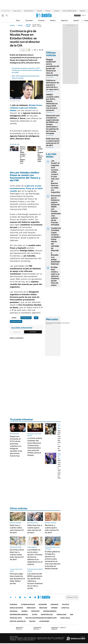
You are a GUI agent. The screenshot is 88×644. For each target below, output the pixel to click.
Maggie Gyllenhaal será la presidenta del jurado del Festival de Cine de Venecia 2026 (53, 67)
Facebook (15, 597)
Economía (29, 20)
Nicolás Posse (28, 25)
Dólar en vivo (17, 11)
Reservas (82, 11)
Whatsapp (35, 597)
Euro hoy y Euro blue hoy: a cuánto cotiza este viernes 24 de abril (17, 555)
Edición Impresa (50, 611)
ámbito (12, 25)
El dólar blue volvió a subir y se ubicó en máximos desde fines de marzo (55, 276)
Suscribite (33, 332)
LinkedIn (25, 597)
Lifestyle (65, 608)
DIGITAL (20, 628)
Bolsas (54, 323)
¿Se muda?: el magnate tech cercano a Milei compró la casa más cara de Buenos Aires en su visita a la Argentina (56, 177)
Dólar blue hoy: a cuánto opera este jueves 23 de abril (53, 142)
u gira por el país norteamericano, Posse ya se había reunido (26, 188)
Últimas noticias (28, 604)
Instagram (20, 597)
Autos (35, 615)
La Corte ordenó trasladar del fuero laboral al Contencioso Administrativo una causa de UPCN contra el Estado (35, 447)
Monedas (49, 323)
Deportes (35, 611)
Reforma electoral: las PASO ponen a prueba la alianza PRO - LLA (23, 155)
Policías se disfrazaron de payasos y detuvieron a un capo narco (53, 85)
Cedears (67, 323)
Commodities (60, 323)
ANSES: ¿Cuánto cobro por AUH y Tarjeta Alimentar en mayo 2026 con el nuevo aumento (53, 102)
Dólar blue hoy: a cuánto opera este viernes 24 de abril (35, 529)
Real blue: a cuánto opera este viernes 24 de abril (52, 529)
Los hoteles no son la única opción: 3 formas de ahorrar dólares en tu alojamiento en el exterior (35, 557)
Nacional (14, 611)
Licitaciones (44, 621)
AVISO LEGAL (65, 618)
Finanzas (41, 20)
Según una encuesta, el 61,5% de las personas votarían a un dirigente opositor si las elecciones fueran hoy (16, 446)
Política (53, 20)
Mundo (25, 611)
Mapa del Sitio (16, 618)
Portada (14, 604)
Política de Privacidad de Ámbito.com (41, 618)
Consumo (56, 11)
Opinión (76, 20)
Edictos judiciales (18, 621)
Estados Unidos (16, 321)
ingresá (84, 15)
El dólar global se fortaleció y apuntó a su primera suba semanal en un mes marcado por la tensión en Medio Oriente (53, 560)
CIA (36, 318)
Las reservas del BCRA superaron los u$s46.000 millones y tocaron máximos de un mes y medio (35, 581)
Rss (72, 615)
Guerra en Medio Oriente (69, 11)
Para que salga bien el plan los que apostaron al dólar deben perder (17, 579)
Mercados (31, 608)
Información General (19, 615)
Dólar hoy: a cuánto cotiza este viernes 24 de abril (17, 529)
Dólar (18, 20)
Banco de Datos (16, 608)
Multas (32, 621)
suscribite (77, 15)
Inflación (39, 11)
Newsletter (84, 20)
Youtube (30, 597)
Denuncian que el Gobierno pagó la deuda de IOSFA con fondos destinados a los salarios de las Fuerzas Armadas (56, 210)
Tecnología (61, 615)
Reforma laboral (29, 11)
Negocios (64, 20)
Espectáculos (47, 615)
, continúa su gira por (26, 108)
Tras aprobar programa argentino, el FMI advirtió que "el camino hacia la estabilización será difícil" (27, 70)
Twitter (11, 597)
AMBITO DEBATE (59, 628)
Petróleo (48, 11)
